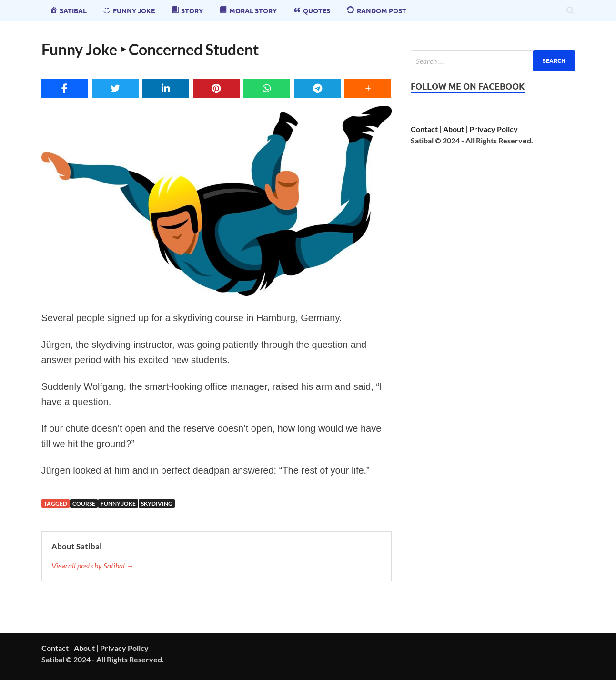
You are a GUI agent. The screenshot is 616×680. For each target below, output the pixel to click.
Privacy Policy (494, 129)
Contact (424, 129)
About (454, 129)
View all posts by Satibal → (93, 565)
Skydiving (157, 503)
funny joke (118, 503)
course (84, 503)
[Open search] (570, 11)
